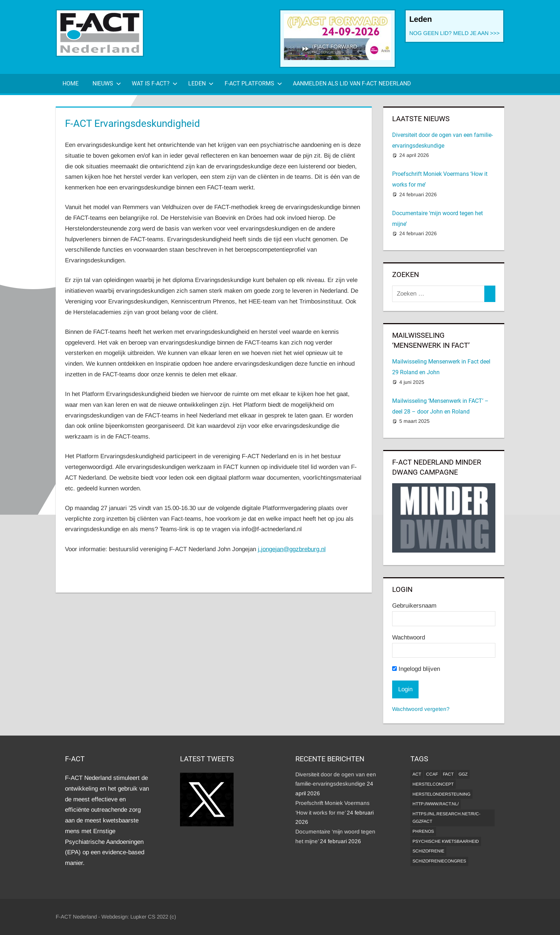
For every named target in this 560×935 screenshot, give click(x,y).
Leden (201, 83)
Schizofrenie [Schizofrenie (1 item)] (428, 851)
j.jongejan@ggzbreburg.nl (292, 549)
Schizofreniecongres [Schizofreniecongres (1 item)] (439, 861)
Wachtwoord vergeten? (421, 709)
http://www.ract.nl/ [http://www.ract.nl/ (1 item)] (436, 804)
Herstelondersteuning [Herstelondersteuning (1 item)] (441, 794)
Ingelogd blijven (416, 669)
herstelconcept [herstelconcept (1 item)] (433, 784)
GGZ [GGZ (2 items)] (463, 774)
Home (71, 83)
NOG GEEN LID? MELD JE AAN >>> (454, 33)
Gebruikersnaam (414, 606)
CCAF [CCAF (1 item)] (432, 774)
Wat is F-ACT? (155, 83)
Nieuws (107, 83)
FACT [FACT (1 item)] (448, 774)
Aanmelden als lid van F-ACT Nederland (352, 83)
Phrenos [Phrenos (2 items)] (423, 831)
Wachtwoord (409, 637)
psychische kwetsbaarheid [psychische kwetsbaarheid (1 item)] (446, 841)
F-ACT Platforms (253, 83)
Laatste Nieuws (421, 119)
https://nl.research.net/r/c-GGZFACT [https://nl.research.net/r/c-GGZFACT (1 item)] (446, 818)
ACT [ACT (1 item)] (417, 774)
